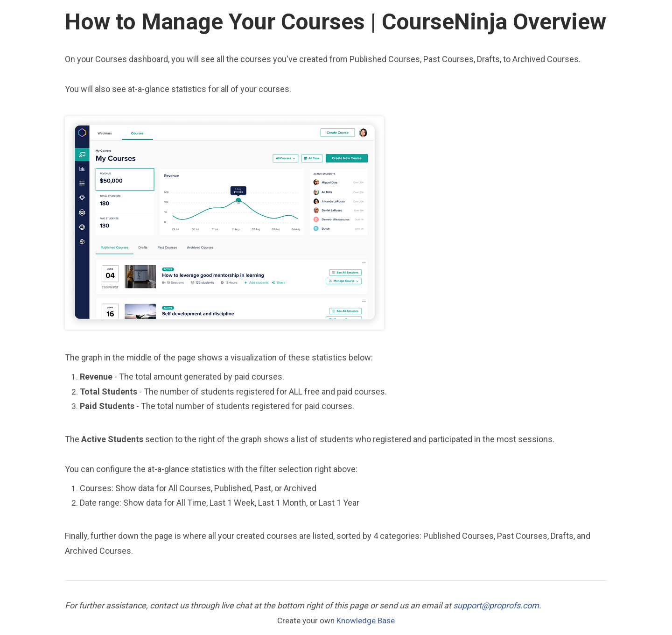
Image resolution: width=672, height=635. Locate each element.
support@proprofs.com (496, 605)
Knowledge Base (366, 621)
